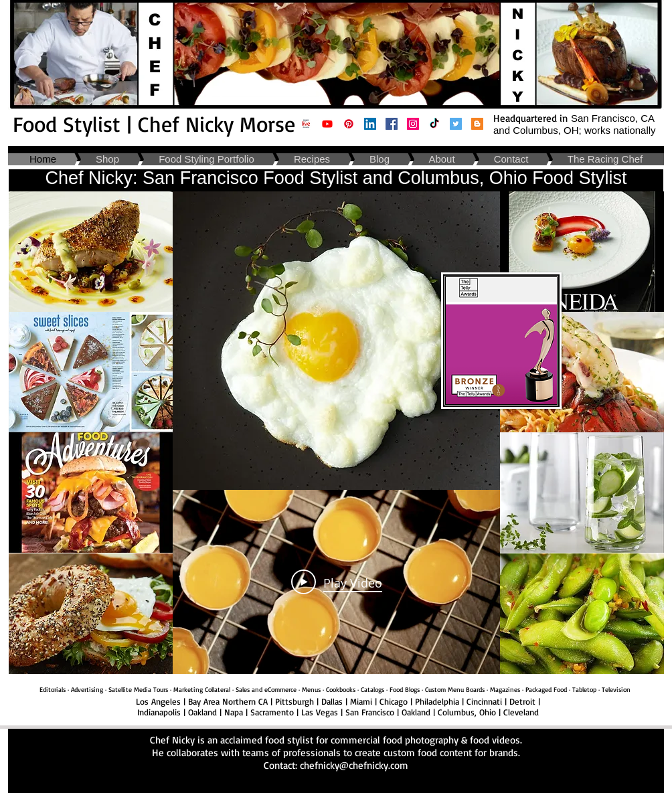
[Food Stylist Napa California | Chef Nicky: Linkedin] (370, 124)
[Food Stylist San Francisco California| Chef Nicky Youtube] (327, 124)
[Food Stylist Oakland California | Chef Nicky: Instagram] (413, 124)
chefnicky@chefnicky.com (354, 765)
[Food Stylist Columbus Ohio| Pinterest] (349, 124)
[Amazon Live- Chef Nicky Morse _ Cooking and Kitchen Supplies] (306, 124)
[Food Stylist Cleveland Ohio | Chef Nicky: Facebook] (392, 124)
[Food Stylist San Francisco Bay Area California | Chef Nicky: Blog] (477, 124)
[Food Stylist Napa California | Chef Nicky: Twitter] (456, 124)
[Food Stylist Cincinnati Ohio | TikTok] (434, 124)
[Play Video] (337, 582)
